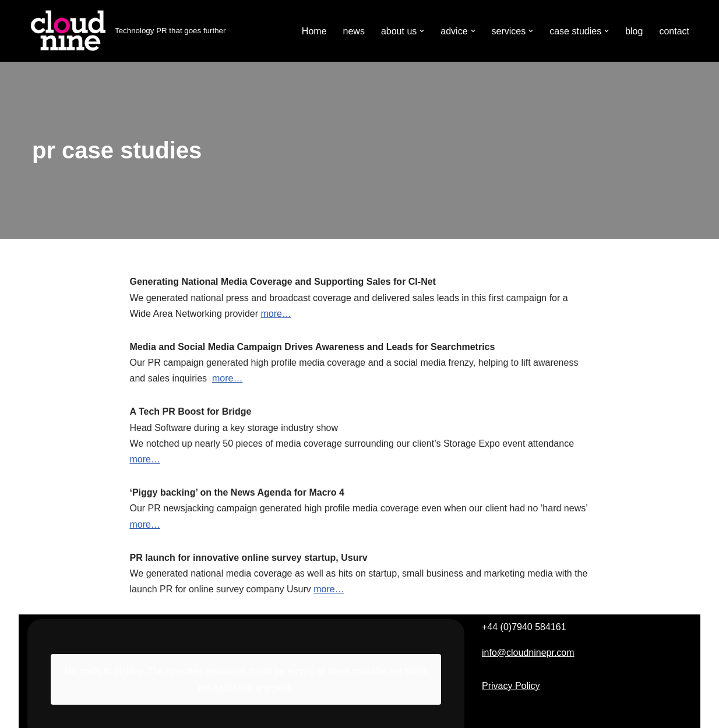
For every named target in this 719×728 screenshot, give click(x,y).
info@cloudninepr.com (528, 653)
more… (276, 314)
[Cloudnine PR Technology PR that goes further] (126, 31)
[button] (422, 31)
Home (314, 31)
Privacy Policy (511, 686)
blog (634, 31)
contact (674, 31)
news (354, 31)
